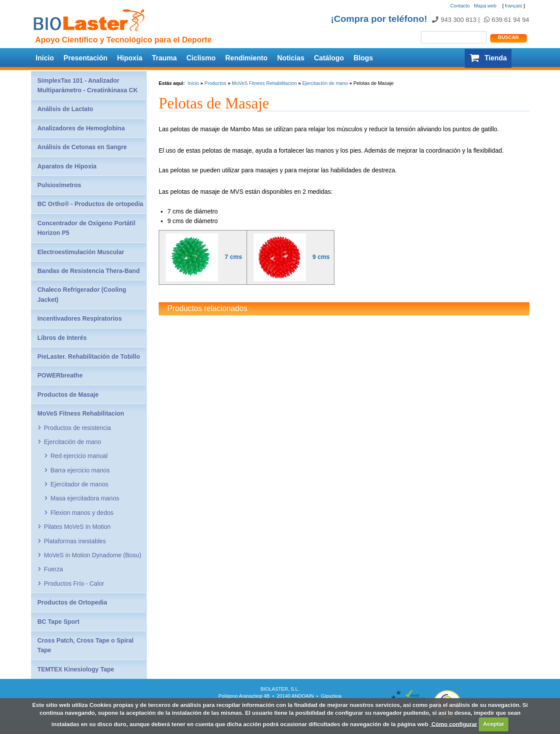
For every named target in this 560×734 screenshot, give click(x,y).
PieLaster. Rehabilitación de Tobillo (89, 357)
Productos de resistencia (78, 428)
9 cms (321, 257)
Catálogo (329, 58)
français (513, 6)
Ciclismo (201, 58)
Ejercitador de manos (80, 484)
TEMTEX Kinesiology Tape (76, 669)
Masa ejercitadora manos (85, 498)
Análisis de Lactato (66, 109)
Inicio (45, 58)
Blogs (363, 58)
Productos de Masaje (68, 395)
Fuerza (54, 569)
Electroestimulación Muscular (81, 252)
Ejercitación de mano (325, 83)
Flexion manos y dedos (82, 513)
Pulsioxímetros (59, 185)
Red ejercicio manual (79, 456)
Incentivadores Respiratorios (80, 318)
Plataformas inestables (75, 541)
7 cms (233, 257)
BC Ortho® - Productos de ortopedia (90, 204)
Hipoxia (130, 58)
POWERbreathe (60, 375)
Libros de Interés (62, 338)
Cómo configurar (453, 724)
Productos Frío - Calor (74, 584)
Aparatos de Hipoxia (67, 166)
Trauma (165, 58)
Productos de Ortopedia (72, 602)
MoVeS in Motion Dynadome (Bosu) (93, 555)
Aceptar (494, 724)
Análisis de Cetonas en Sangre (82, 147)
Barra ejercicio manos (80, 470)
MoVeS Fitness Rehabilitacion (264, 83)
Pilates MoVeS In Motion (78, 527)
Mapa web (485, 6)
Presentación (85, 58)
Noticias (291, 58)
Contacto (460, 6)
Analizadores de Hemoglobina (81, 128)
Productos (215, 83)
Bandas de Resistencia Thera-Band (89, 271)
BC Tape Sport (59, 622)
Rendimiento (246, 58)
